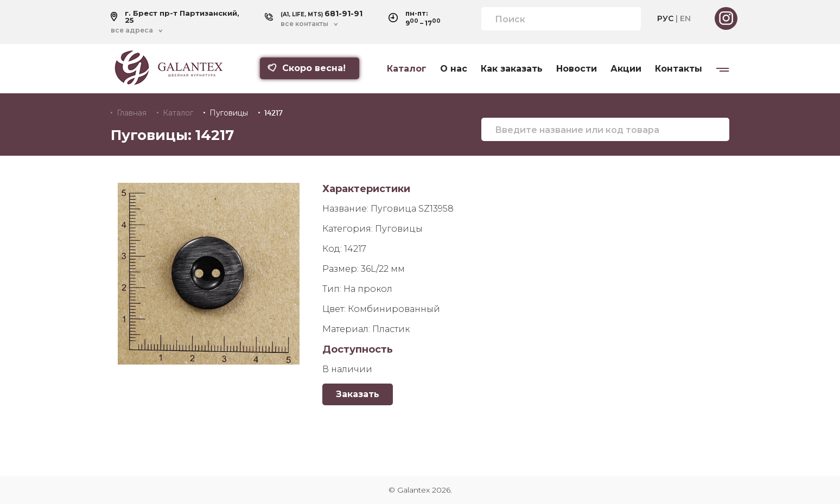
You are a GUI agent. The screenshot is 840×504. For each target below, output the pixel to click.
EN (685, 18)
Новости (577, 69)
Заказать (358, 394)
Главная (132, 113)
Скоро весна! (307, 68)
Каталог (407, 69)
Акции (626, 69)
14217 (273, 113)
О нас (454, 69)
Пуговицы (229, 113)
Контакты (679, 69)
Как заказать (512, 69)
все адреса (132, 30)
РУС (665, 18)
